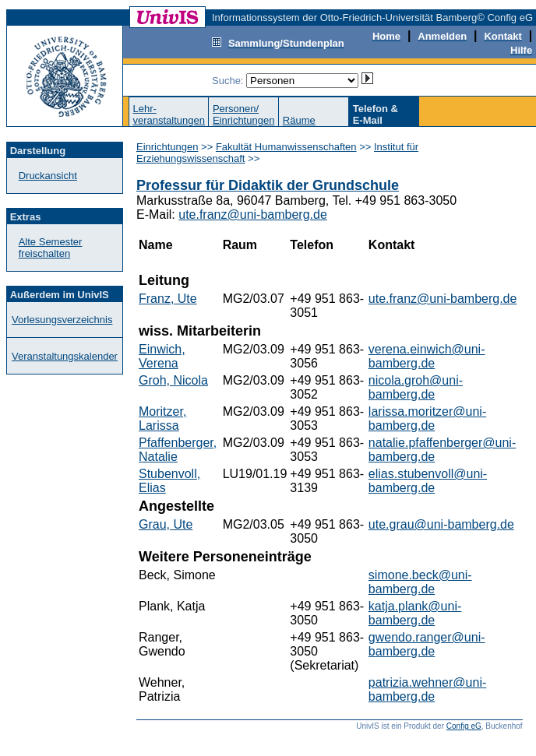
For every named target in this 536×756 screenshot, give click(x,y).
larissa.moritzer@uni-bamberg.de (427, 418)
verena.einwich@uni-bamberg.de (427, 356)
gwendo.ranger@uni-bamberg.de (427, 644)
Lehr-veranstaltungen (169, 114)
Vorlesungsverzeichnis (62, 320)
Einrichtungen (167, 147)
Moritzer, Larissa (162, 418)
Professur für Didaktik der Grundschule (268, 185)
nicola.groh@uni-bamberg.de (416, 387)
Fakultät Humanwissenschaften (286, 147)
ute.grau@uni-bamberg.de (441, 524)
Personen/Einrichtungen (244, 114)
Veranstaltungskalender (65, 356)
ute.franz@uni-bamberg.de (253, 214)
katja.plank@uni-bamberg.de (415, 613)
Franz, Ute (168, 299)
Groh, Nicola (173, 380)
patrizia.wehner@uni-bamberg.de (427, 689)
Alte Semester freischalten (51, 248)
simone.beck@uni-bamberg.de (420, 582)
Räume (299, 120)
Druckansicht (48, 176)
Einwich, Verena (162, 356)
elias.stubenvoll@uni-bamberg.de (428, 481)
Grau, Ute (166, 524)
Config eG (464, 726)
